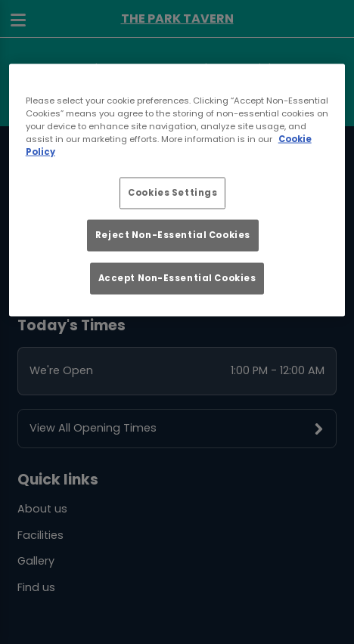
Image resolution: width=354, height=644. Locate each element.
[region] (177, 190)
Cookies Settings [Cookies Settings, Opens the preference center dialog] (172, 193)
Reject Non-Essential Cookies (173, 235)
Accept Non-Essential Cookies (177, 277)
